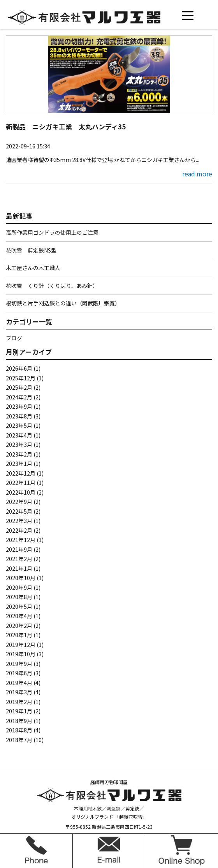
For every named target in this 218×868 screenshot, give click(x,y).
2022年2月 (19, 530)
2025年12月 (21, 378)
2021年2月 (19, 559)
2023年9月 (19, 406)
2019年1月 (19, 711)
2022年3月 (19, 521)
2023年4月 (19, 435)
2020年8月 (19, 597)
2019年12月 (21, 645)
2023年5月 (19, 425)
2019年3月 (19, 692)
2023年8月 (19, 416)
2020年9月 (19, 587)
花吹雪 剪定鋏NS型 (31, 250)
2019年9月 (19, 664)
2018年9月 (19, 721)
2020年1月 (19, 635)
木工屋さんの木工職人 (33, 268)
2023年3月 (19, 444)
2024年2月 (19, 397)
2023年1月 (19, 464)
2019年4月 (19, 683)
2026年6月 (19, 368)
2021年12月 (21, 540)
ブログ (14, 338)
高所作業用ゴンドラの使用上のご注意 (52, 232)
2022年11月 (21, 483)
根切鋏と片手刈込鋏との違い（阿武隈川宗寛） (63, 303)
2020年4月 (19, 616)
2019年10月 (21, 654)
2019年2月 (19, 702)
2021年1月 (19, 568)
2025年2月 (19, 387)
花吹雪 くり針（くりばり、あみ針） (52, 286)
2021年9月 (19, 549)
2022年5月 (19, 511)
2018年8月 (19, 730)
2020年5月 (19, 607)
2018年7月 (19, 740)
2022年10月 (21, 492)
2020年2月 (19, 626)
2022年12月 (21, 473)
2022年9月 (19, 502)
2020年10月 (21, 578)
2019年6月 (19, 673)
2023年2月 (19, 454)
